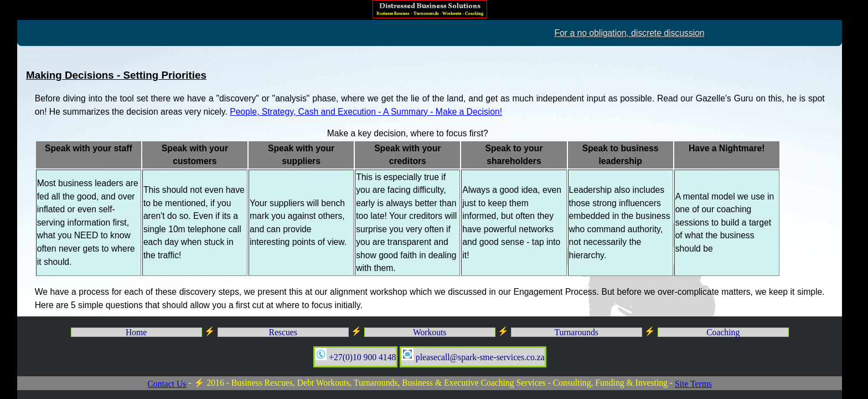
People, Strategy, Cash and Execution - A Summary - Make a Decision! (366, 112)
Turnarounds (576, 332)
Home (136, 332)
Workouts (430, 332)
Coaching (723, 332)
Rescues (283, 332)
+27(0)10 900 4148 (356, 355)
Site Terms (693, 384)
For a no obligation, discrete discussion (712, 33)
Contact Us (167, 384)
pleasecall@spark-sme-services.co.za (473, 355)
